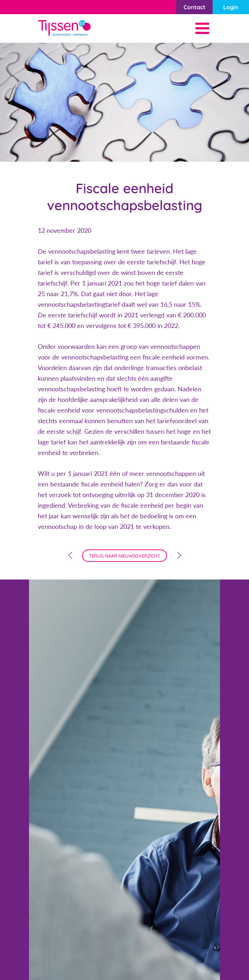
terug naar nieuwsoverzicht (124, 556)
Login (231, 7)
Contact (195, 7)
